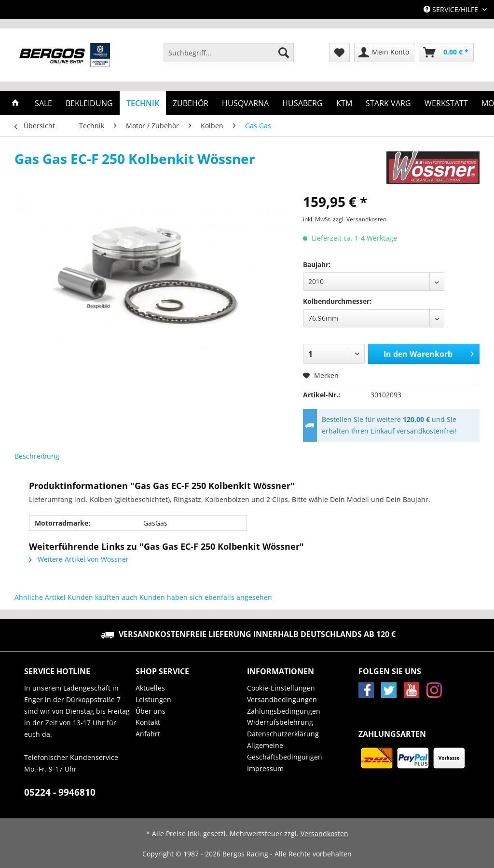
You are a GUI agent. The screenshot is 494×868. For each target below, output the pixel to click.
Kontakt (148, 722)
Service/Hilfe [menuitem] (452, 9)
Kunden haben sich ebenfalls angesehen (206, 597)
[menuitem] (229, 57)
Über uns (151, 711)
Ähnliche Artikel (40, 597)
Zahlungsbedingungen (284, 711)
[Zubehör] (191, 103)
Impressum (265, 768)
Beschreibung (37, 456)
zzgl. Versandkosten (360, 219)
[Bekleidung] (89, 103)
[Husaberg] (302, 103)
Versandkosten (324, 834)
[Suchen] (284, 53)
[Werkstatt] (446, 103)
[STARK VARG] (388, 103)
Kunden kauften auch (103, 597)
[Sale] (43, 103)
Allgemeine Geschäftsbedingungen (285, 751)
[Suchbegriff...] (229, 53)
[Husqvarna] (245, 103)
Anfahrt (148, 734)
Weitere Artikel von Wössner (79, 559)
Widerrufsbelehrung (280, 722)
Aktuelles (150, 688)
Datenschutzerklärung (283, 734)
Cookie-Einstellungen (281, 688)
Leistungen (153, 699)
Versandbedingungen (282, 699)
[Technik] (143, 103)
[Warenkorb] (446, 53)
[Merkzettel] (339, 53)
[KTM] (344, 103)
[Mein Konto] (384, 53)
